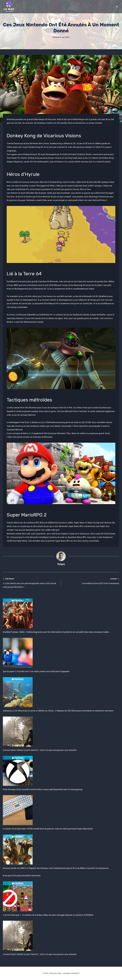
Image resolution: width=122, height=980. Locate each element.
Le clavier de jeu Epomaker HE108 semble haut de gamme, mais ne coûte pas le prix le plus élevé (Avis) (48, 829)
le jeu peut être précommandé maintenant (22, 876)
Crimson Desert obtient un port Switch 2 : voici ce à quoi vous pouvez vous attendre (40, 750)
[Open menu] (117, 7)
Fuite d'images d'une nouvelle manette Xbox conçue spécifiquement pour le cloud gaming (43, 789)
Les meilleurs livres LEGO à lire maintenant (91, 581)
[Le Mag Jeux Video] (9, 7)
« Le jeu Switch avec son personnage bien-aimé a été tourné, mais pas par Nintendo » (31, 583)
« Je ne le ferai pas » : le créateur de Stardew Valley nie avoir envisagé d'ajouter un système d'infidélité (48, 915)
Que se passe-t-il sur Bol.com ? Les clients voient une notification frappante (36, 671)
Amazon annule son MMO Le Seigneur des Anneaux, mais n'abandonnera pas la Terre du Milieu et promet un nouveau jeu (56, 868)
